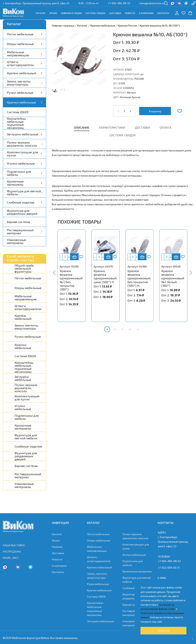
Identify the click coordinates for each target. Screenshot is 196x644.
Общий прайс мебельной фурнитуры (24, 268)
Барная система (18, 222)
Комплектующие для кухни (24, 154)
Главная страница (63, 25)
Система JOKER (18, 112)
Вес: (116, 83)
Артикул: (119, 70)
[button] (61, 59)
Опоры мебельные (24, 44)
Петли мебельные (24, 34)
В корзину (155, 111)
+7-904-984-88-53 (119, 3)
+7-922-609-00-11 (169, 568)
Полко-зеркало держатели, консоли (24, 144)
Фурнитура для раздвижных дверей (22, 212)
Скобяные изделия (24, 202)
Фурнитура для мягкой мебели (24, 193)
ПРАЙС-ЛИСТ (11, 558)
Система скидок (96, 13)
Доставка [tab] (142, 127)
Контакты (163, 13)
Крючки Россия (127, 25)
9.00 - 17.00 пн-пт (89, 3)
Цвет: (116, 97)
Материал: (120, 93)
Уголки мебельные (24, 163)
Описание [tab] (82, 127)
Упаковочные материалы (17, 241)
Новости (130, 13)
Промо (53, 13)
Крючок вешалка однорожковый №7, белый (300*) (173, 278)
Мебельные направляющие (24, 54)
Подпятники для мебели (24, 173)
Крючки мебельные (24, 102)
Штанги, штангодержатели (24, 63)
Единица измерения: (126, 74)
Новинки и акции (71, 13)
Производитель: (124, 79)
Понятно (163, 631)
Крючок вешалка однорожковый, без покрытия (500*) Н (139, 278)
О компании (146, 13)
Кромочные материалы (24, 183)
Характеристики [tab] (112, 127)
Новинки (57, 547)
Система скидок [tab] (123, 135)
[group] (79, 59)
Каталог (41, 13)
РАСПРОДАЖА (12, 551)
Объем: (118, 88)
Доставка (115, 13)
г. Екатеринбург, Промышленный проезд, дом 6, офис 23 (36, 3)
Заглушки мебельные (24, 134)
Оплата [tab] (165, 127)
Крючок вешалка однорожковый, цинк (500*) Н (105, 276)
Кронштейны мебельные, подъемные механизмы (24, 123)
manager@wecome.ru (152, 3)
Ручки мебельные (24, 93)
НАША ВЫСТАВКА (14, 545)
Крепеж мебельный (24, 73)
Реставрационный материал (24, 232)
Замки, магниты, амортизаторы (24, 83)
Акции (56, 540)
